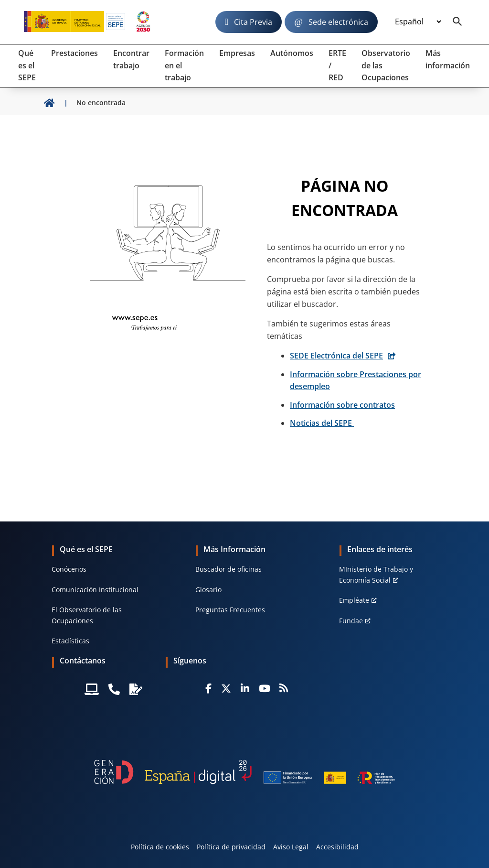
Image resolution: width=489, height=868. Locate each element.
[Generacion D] (244, 772)
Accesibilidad (337, 847)
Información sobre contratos (342, 405)
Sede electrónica (338, 22)
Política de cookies (160, 847)
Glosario (208, 590)
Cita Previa (253, 22)
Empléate (354, 600)
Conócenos (69, 569)
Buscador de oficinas (229, 569)
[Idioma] (418, 22)
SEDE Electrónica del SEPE (336, 356)
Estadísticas (70, 641)
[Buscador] (457, 22)
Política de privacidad (231, 847)
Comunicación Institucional (95, 590)
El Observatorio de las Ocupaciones (87, 615)
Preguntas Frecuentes (230, 610)
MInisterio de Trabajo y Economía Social (376, 574)
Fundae (351, 621)
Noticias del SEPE (322, 423)
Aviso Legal (291, 847)
